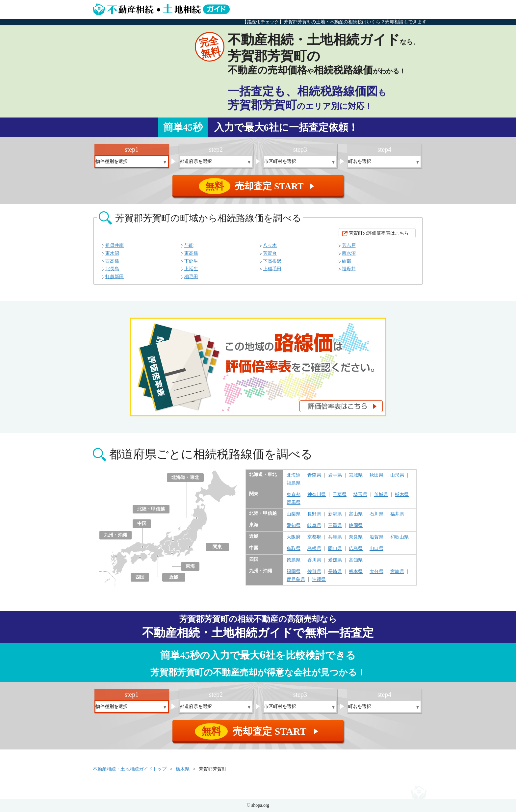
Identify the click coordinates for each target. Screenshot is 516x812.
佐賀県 (314, 572)
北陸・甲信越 (151, 509)
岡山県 (335, 549)
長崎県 (335, 572)
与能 (189, 246)
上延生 (191, 269)
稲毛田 (191, 277)
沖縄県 (319, 580)
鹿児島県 (296, 580)
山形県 (397, 476)
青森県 (314, 476)
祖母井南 (115, 246)
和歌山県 (400, 537)
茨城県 (381, 495)
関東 (217, 547)
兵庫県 (335, 537)
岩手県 (335, 476)
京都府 (314, 537)
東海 (190, 567)
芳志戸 (349, 246)
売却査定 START (258, 186)
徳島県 (294, 561)
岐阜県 (314, 526)
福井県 (397, 514)
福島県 (294, 484)
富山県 (356, 514)
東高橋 (191, 254)
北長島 (112, 269)
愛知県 (294, 526)
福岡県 (294, 572)
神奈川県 (317, 495)
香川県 (314, 561)
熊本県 (356, 572)
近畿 (174, 577)
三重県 (335, 526)
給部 (347, 261)
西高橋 (112, 261)
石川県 (376, 514)
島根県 (314, 549)
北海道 (294, 476)
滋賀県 (376, 537)
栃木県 (402, 495)
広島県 (356, 549)
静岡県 (356, 526)
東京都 (294, 495)
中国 (142, 524)
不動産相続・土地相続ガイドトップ (130, 769)
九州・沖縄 (116, 535)
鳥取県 (294, 549)
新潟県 (335, 514)
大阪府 (294, 537)
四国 (140, 577)
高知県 (356, 561)
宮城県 (356, 476)
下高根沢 (272, 261)
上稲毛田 (272, 269)
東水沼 (112, 254)
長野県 (314, 514)
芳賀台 (270, 254)
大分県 (376, 572)
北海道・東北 (185, 478)
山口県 (376, 549)
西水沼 (349, 254)
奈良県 (356, 537)
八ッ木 (270, 246)
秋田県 (376, 476)
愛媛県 (335, 561)
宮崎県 (397, 572)
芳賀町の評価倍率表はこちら (379, 234)
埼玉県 (360, 495)
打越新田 (115, 277)
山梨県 (294, 514)
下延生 (191, 261)
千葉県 (340, 495)
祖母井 (349, 269)
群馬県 (294, 503)
